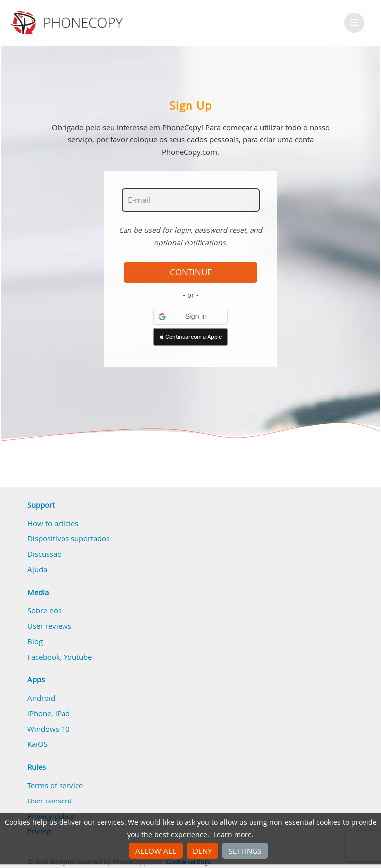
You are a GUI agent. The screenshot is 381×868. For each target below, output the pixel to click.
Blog (35, 641)
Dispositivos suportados (68, 538)
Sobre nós (44, 610)
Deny (202, 851)
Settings (245, 851)
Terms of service (55, 785)
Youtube (78, 657)
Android (41, 698)
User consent (50, 801)
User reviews (49, 626)
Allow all (156, 851)
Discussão (44, 554)
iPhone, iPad (49, 713)
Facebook (44, 657)
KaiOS (37, 744)
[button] (190, 317)
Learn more (232, 835)
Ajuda (37, 569)
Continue (191, 272)
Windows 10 (49, 729)
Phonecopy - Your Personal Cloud (68, 23)
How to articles (53, 523)
